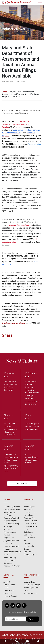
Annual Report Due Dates (31, 589)
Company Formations (12, 509)
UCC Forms (28, 535)
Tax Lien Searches (10, 532)
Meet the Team (9, 585)
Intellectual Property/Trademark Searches (11, 546)
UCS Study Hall (29, 538)
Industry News (29, 582)
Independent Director (12, 566)
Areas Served (9, 590)
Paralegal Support (10, 596)
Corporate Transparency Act (30, 553)
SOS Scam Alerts (30, 593)
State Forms (29, 532)
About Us (7, 582)
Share (7, 335)
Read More (22, 484)
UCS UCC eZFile (30, 524)
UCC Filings (8, 526)
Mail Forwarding (10, 557)
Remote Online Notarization (9, 562)
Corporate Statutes (31, 512)
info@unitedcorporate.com (14, 323)
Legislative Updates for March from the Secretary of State (32, 426)
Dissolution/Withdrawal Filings (12, 553)
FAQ (25, 540)
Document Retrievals (11, 518)
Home (4, 92)
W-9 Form (28, 543)
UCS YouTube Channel (29, 548)
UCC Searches (9, 529)
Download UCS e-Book (31, 528)
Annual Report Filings (11, 524)
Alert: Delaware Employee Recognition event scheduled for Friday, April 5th (11, 429)
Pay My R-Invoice (30, 521)
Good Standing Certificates (9, 514)
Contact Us (8, 593)
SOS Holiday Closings (32, 585)
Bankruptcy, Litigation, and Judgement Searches (11, 538)
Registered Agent (10, 521)
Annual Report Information (29, 508)
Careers (6, 588)
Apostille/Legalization (12, 507)
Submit (33, 619)
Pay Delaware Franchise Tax (29, 517)
